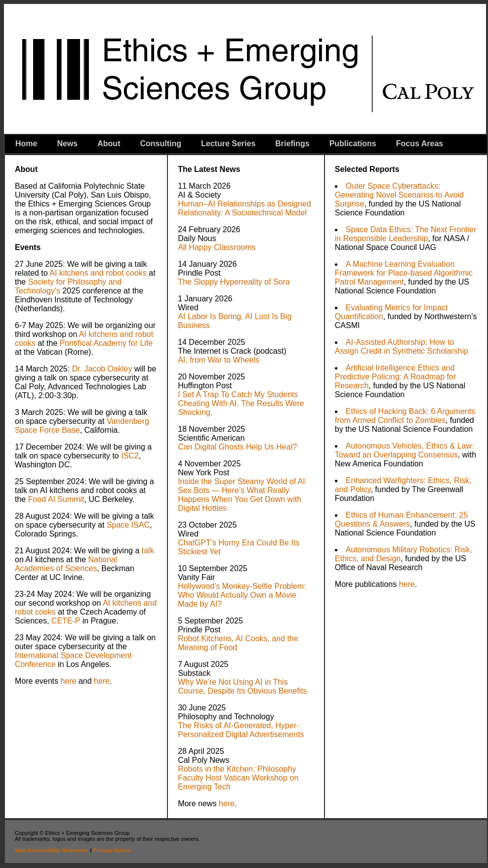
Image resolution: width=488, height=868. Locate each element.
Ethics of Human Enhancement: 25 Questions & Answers (401, 519)
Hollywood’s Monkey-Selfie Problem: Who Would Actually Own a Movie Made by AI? (242, 595)
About (109, 144)
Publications (353, 144)
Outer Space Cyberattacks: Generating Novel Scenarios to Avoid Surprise (399, 195)
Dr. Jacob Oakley (102, 369)
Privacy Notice (112, 850)
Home (26, 144)
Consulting (161, 144)
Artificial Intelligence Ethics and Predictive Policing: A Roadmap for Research (395, 377)
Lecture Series (228, 144)
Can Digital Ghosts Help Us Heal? (237, 447)
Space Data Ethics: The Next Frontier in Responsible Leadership (406, 234)
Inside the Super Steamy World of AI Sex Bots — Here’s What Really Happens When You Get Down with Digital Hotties (242, 495)
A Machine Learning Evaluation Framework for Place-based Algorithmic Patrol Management (404, 273)
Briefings (292, 144)
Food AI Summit (56, 499)
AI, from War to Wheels (219, 360)
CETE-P (64, 621)
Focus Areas (420, 144)
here (68, 681)
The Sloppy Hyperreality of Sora (234, 282)
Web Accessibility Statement (52, 850)
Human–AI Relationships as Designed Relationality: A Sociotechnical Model (244, 208)
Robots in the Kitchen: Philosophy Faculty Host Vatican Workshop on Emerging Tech (238, 778)
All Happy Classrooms (217, 247)
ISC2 (130, 456)
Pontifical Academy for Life (106, 343)
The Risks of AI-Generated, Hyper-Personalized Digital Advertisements (241, 730)
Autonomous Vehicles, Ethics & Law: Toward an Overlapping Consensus (405, 450)
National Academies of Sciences (66, 564)
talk (148, 551)
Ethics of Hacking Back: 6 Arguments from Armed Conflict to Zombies (405, 416)
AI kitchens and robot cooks (98, 273)
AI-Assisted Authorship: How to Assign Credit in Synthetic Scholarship (402, 347)
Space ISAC (128, 525)
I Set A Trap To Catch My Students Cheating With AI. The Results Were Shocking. (241, 403)
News (67, 144)
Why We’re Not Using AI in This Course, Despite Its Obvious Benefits (242, 686)
